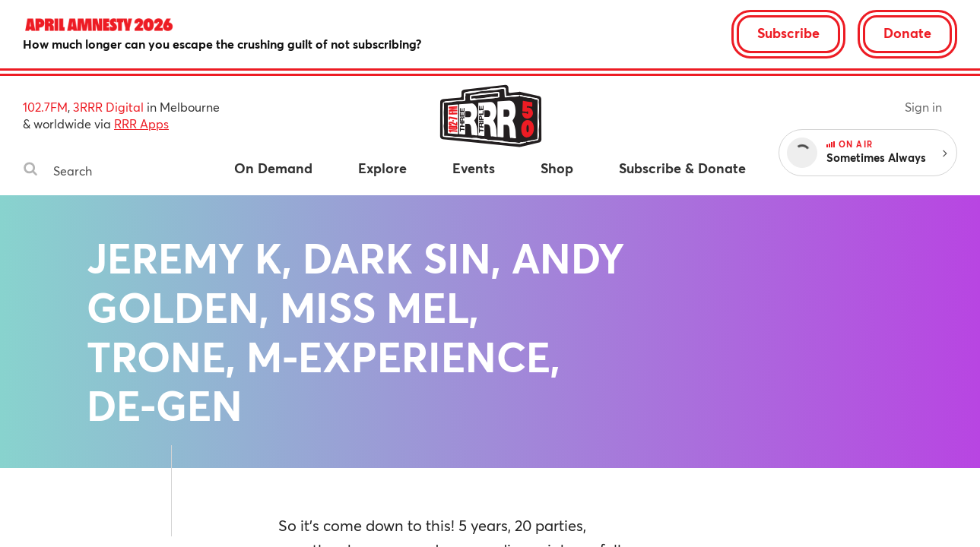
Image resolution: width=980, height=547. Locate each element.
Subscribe (788, 33)
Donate (907, 33)
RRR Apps (141, 123)
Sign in (923, 107)
